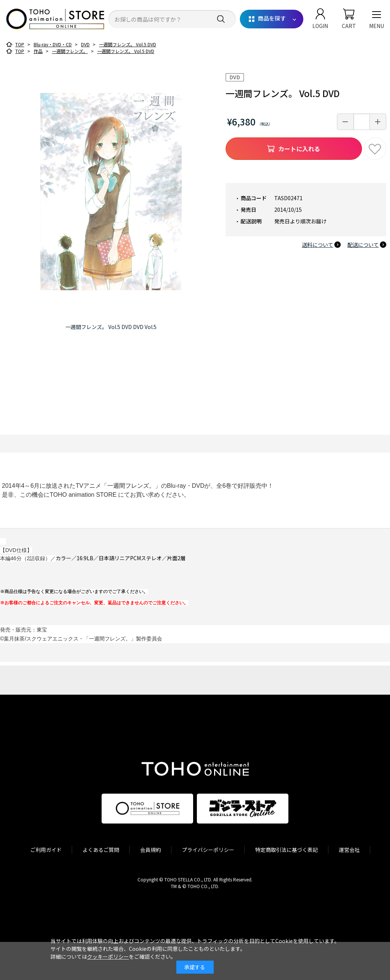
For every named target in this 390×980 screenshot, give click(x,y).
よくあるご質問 (101, 850)
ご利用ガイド (46, 850)
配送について (363, 245)
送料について (318, 245)
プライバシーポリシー (208, 850)
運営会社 (349, 850)
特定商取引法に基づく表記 (287, 850)
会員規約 (151, 850)
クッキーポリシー (108, 956)
